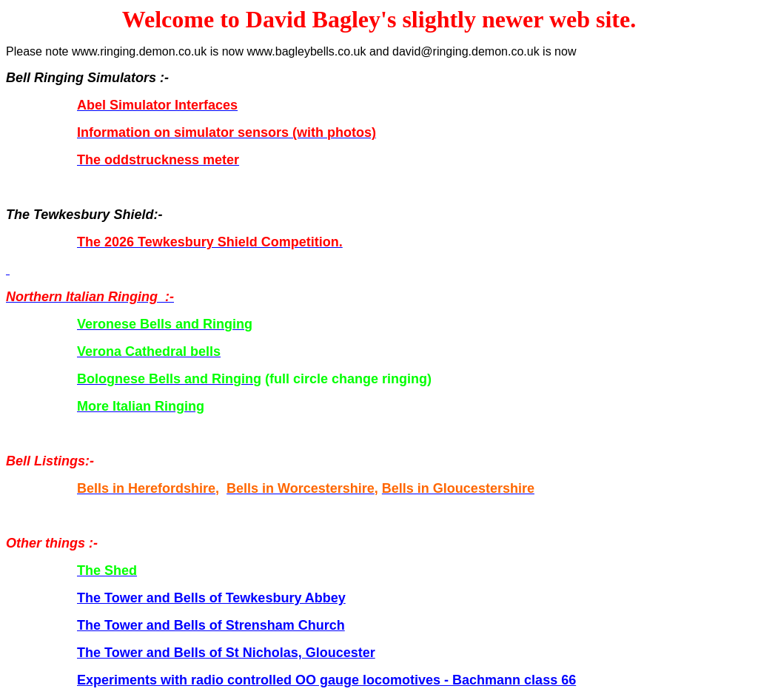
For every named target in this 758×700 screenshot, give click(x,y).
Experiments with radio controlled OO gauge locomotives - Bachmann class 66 (326, 680)
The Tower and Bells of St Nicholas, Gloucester (226, 653)
